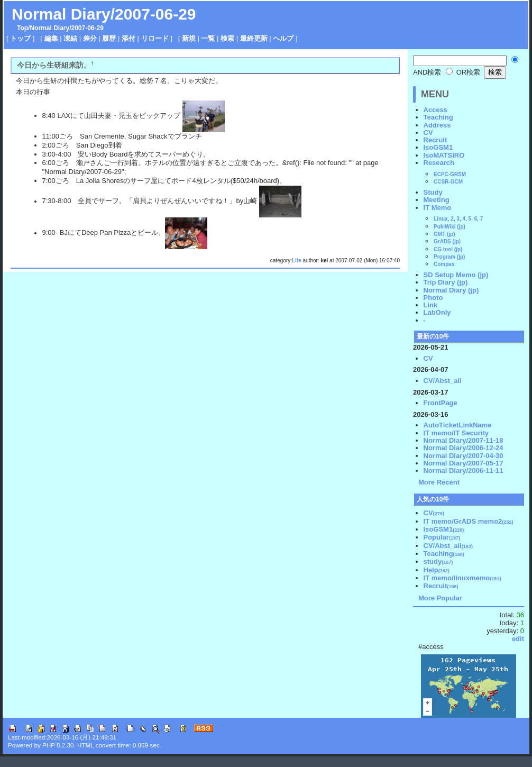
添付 (129, 38)
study (438, 561)
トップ (20, 38)
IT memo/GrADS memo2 (469, 521)
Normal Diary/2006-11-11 (464, 471)
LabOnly (437, 312)
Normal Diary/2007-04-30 (464, 456)
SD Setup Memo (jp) (456, 275)
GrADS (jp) (447, 241)
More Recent (439, 482)
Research (439, 163)
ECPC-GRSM (450, 174)
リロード (155, 38)
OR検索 (463, 72)
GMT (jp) (444, 234)
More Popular (440, 598)
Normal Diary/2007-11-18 (464, 440)
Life (297, 261)
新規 (189, 38)
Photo (433, 298)
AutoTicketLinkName (458, 425)
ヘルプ (283, 38)
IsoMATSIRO (444, 155)
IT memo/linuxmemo (462, 578)
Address (437, 125)
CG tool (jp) (448, 249)
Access (436, 110)
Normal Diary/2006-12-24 (464, 448)
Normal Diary (49, 28)
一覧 (208, 38)
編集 (51, 38)
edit (518, 639)
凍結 (70, 38)
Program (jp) (449, 257)
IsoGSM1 (438, 147)
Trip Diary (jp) (446, 282)
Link (431, 305)
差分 (90, 38)
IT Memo (438, 208)
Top (22, 28)
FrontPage (441, 403)
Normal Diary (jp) (451, 290)
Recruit (435, 140)
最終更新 (254, 38)
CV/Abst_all (443, 381)
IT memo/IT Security (456, 433)
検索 (227, 38)
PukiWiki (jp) (450, 227)
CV (428, 133)
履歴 (109, 38)
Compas (444, 264)
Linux (441, 219)
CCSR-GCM (448, 182)
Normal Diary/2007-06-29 (104, 14)
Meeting (437, 200)
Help (437, 570)
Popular (442, 537)
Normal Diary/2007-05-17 (464, 463)
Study (433, 192)
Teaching (438, 117)
